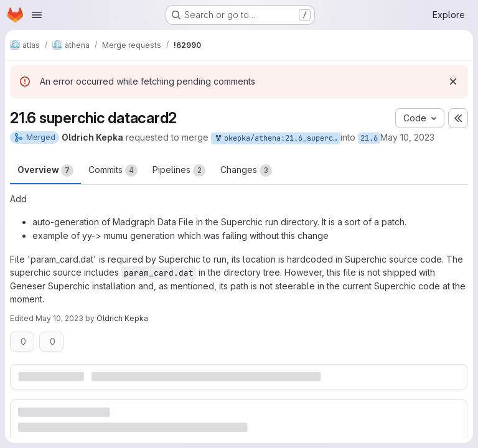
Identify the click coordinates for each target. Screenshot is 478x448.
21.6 (369, 138)
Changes (246, 170)
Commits (113, 170)
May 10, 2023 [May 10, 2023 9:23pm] (407, 137)
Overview (45, 170)
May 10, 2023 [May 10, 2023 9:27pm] (59, 318)
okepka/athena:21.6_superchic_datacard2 (277, 138)
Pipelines (179, 170)
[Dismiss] (453, 82)
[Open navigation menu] (37, 15)
